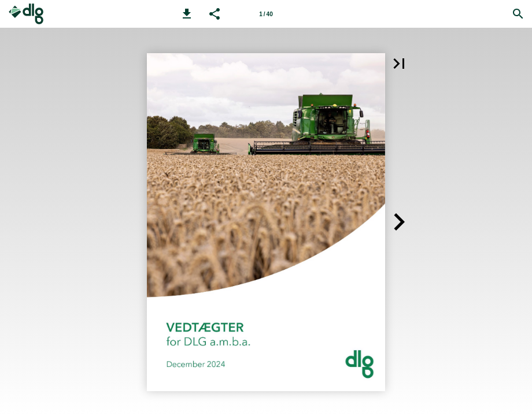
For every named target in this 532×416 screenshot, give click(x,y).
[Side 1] (266, 14)
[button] (187, 14)
